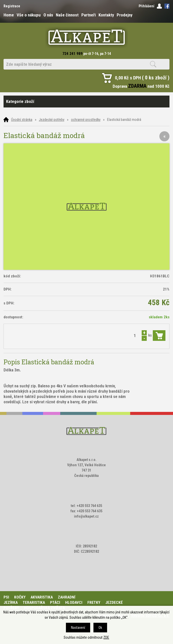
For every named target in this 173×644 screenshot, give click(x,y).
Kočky (20, 597)
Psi (6, 597)
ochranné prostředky (86, 120)
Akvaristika (42, 597)
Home (9, 15)
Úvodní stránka (22, 120)
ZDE (106, 637)
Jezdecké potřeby (52, 120)
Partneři (89, 15)
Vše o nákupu (29, 15)
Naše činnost (67, 15)
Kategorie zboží (87, 102)
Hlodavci (74, 603)
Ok (100, 628)
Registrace (12, 6)
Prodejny (125, 15)
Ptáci (55, 603)
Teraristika (34, 603)
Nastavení (78, 628)
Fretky (94, 603)
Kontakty (106, 15)
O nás (48, 15)
